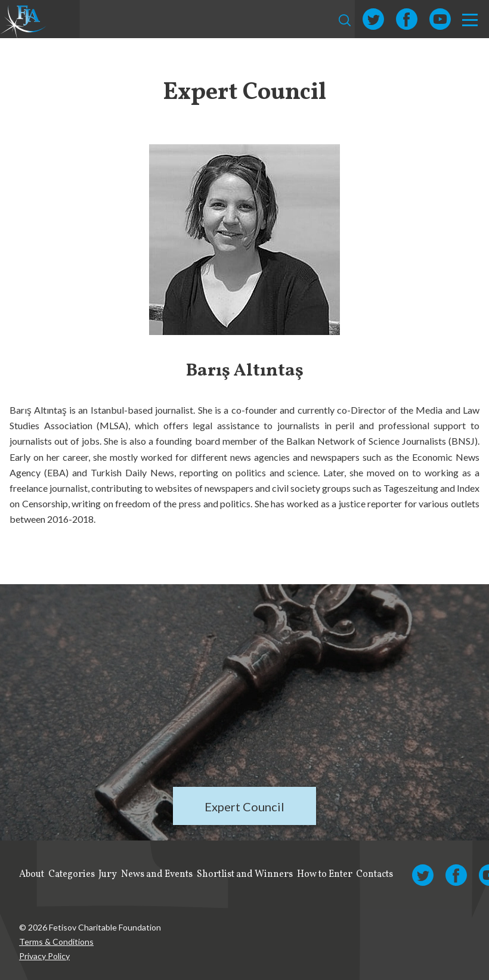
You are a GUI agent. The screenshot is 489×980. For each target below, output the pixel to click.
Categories (72, 874)
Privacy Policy (44, 956)
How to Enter (325, 874)
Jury (108, 874)
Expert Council (244, 807)
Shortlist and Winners (245, 874)
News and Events (157, 874)
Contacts (375, 874)
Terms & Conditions (56, 942)
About (32, 874)
